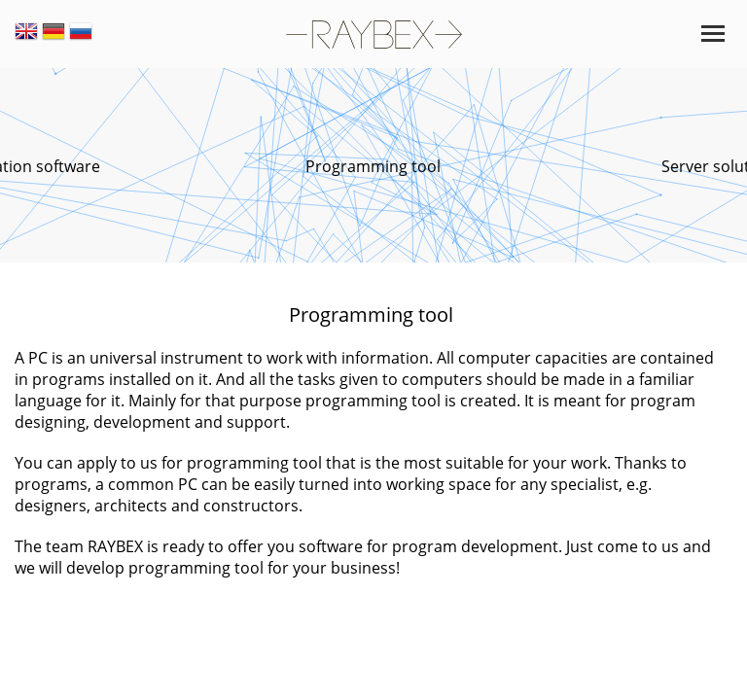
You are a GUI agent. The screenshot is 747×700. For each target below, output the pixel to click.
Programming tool (373, 166)
